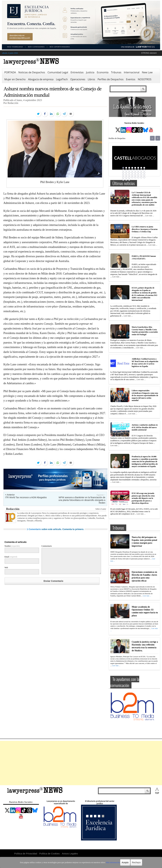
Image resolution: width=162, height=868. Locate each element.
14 (138, 170)
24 (144, 173)
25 (123, 175)
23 (141, 173)
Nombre (12, 546)
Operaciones (78, 79)
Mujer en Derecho (15, 79)
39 (141, 177)
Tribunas (116, 72)
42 (126, 180)
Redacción (13, 509)
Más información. (111, 862)
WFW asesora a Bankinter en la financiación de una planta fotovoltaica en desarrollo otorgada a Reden (82, 500)
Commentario (47, 546)
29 (135, 175)
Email (11, 557)
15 (141, 170)
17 (123, 173)
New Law (147, 72)
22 (138, 173)
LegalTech (62, 79)
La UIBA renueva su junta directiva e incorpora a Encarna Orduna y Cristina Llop (145, 229)
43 (129, 180)
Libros (91, 79)
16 (144, 170)
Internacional (132, 72)
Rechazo (134, 862)
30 (138, 175)
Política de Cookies (50, 854)
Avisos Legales (70, 854)
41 (123, 180)
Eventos (131, 79)
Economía (103, 72)
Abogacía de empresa (41, 79)
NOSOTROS (145, 79)
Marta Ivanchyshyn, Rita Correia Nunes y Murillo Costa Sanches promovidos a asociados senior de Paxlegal (145, 331)
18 (126, 173)
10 (126, 170)
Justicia (90, 72)
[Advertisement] (81, 763)
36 (132, 177)
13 (135, 170)
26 (126, 175)
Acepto (123, 862)
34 (126, 177)
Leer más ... (150, 216)
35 (129, 177)
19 (129, 173)
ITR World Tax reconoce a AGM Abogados (26, 497)
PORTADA (10, 72)
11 (129, 170)
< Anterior (10, 495)
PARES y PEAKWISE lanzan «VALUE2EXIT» (144, 257)
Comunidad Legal (58, 72)
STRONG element (149, 53)
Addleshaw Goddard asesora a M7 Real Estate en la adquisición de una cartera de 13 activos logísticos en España (145, 363)
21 (135, 173)
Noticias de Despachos (32, 72)
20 (132, 173)
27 (129, 175)
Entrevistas (77, 72)
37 (135, 177)
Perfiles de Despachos (111, 79)
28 (132, 175)
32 (144, 175)
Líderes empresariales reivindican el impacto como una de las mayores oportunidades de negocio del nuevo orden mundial (145, 395)
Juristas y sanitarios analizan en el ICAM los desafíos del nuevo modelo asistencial (145, 427)
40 (144, 177)
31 (141, 175)
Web (6, 568)
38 (138, 177)
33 (123, 177)
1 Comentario (34, 529)
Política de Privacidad (26, 854)
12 (132, 170)
